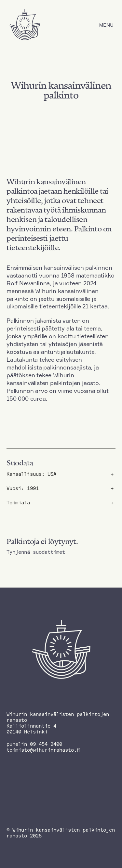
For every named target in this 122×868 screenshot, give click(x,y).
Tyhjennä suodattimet (36, 552)
